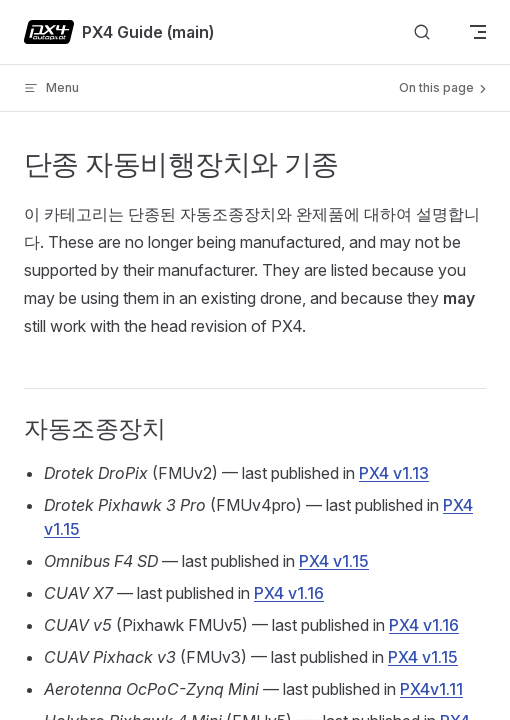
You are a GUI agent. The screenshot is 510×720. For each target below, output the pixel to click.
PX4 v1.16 (289, 593)
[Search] (422, 32)
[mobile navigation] (478, 32)
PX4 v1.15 (334, 561)
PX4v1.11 (431, 689)
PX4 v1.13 (394, 473)
